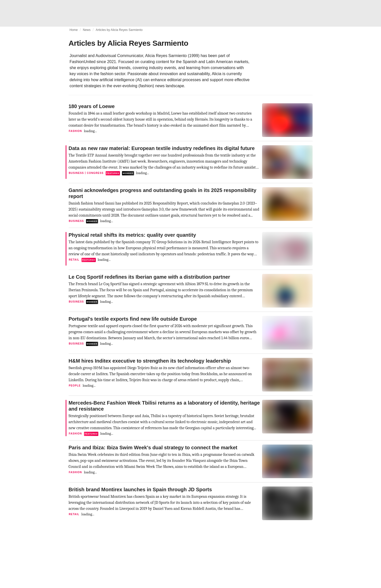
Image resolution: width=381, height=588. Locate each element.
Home (74, 30)
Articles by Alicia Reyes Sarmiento (119, 30)
